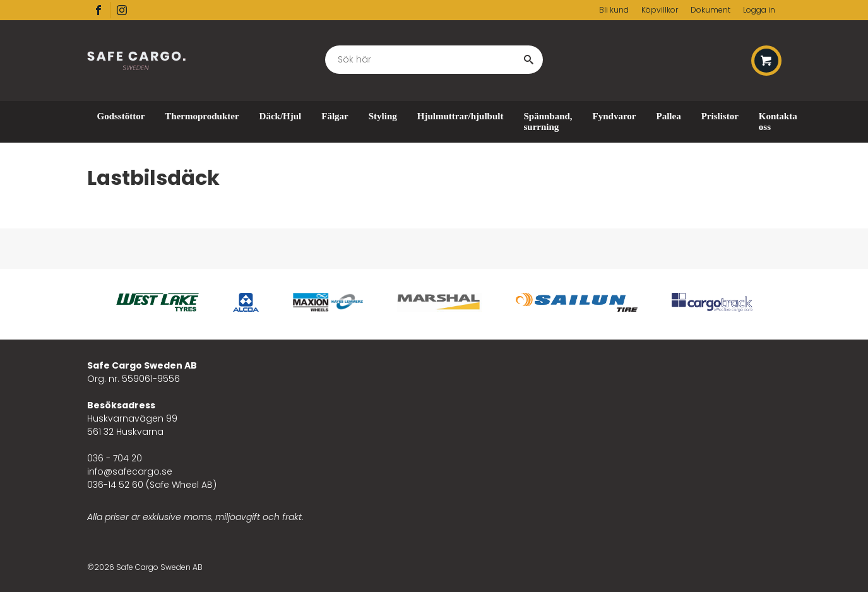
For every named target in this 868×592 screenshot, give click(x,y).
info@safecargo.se (130, 471)
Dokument (710, 10)
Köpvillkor (660, 10)
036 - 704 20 (115, 458)
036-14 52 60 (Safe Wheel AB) (152, 485)
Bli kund (614, 10)
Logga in (759, 10)
